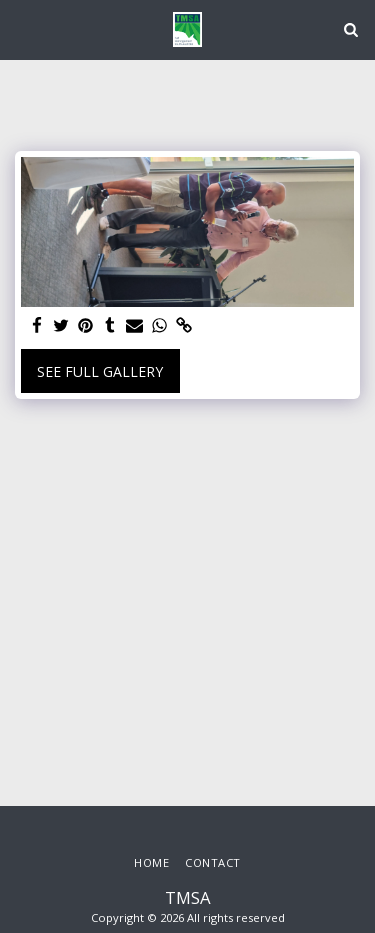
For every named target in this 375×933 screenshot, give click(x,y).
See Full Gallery (100, 371)
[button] (22, 28)
